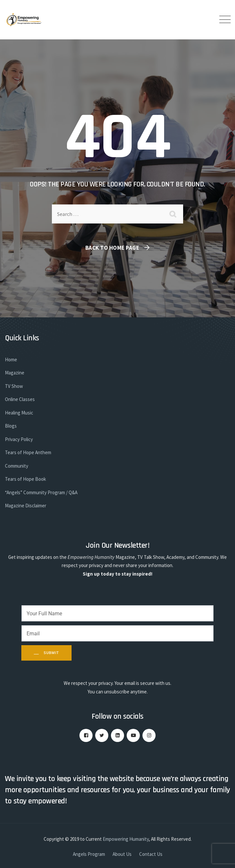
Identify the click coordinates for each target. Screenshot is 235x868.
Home (11, 360)
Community (17, 466)
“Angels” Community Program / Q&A (41, 492)
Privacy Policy (19, 439)
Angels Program (89, 854)
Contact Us (151, 854)
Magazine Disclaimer (26, 506)
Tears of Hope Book (25, 479)
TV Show (14, 386)
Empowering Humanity (126, 839)
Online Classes (20, 399)
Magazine (15, 373)
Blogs (11, 426)
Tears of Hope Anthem (28, 452)
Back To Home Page (112, 248)
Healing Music (19, 413)
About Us (122, 854)
